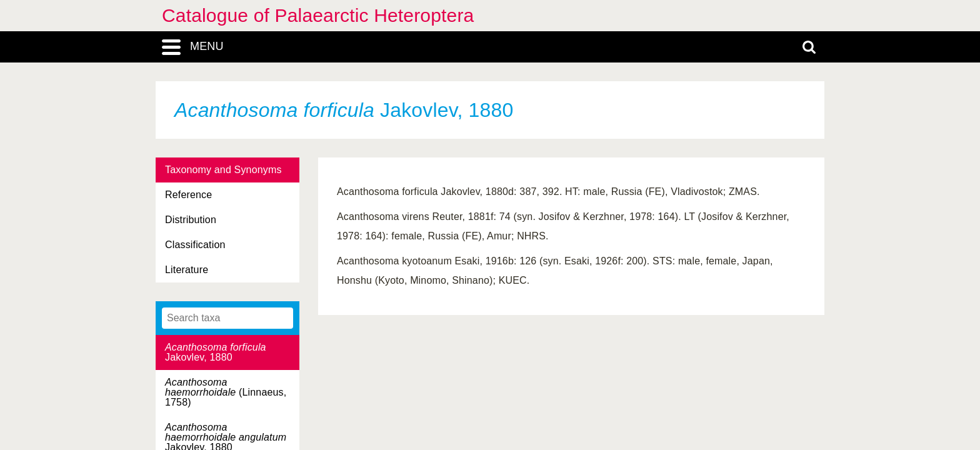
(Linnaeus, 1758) (226, 392)
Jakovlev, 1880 (216, 352)
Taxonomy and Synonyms (223, 170)
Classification (195, 245)
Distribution (191, 220)
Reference (188, 195)
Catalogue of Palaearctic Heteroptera (318, 15)
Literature (187, 270)
